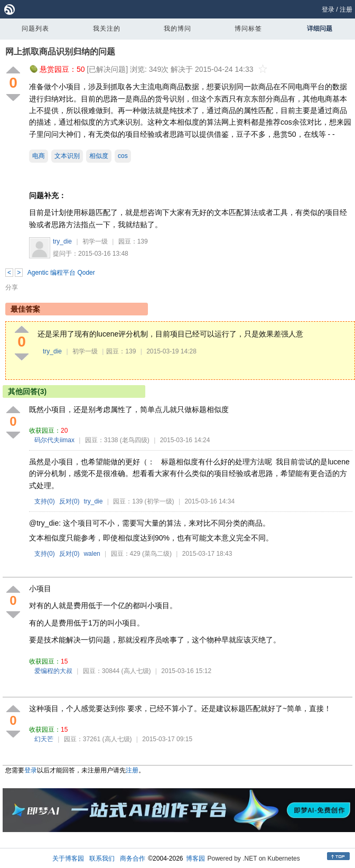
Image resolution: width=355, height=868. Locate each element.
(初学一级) (160, 501)
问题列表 (35, 29)
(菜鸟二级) (157, 554)
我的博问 (177, 29)
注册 (346, 10)
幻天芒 (44, 739)
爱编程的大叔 (53, 671)
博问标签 (248, 29)
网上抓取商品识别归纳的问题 (60, 52)
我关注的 (107, 29)
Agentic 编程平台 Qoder (61, 273)
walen (92, 554)
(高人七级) (136, 671)
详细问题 (320, 29)
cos (123, 156)
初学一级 (95, 241)
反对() (69, 501)
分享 (12, 287)
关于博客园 (68, 858)
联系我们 (102, 858)
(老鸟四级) (135, 440)
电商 (39, 156)
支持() (45, 501)
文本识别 (67, 156)
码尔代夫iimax (54, 440)
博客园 (195, 858)
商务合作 (133, 858)
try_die (62, 241)
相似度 (99, 156)
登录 (328, 10)
